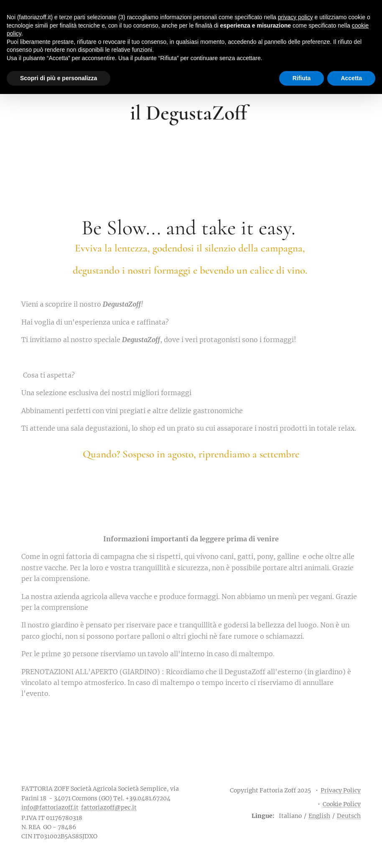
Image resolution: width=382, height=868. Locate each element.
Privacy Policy (341, 790)
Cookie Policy (342, 804)
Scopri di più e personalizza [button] (59, 78)
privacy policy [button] (295, 17)
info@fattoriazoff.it (50, 807)
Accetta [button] (351, 78)
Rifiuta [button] (302, 78)
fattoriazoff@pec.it (109, 807)
